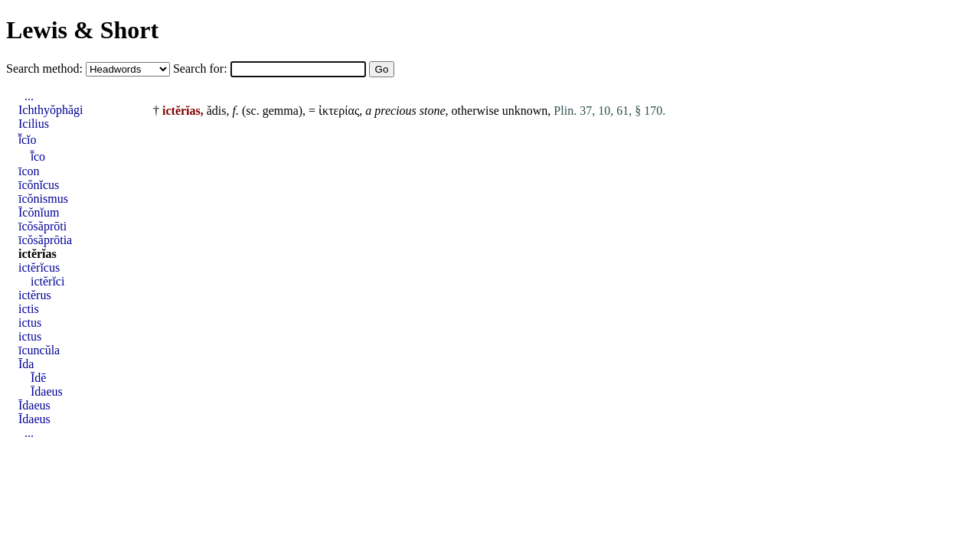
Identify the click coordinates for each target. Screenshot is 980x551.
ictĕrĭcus (39, 267)
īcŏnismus (43, 199)
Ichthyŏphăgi (51, 110)
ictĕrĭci (47, 281)
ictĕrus (35, 295)
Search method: (46, 68)
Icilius (34, 124)
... (29, 96)
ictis (29, 309)
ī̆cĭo (28, 140)
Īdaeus (47, 391)
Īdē (38, 378)
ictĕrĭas (38, 254)
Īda (26, 364)
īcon (29, 171)
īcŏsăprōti (42, 226)
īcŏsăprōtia (45, 240)
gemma (281, 111)
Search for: (202, 68)
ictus (30, 323)
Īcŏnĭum (39, 212)
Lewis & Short (82, 30)
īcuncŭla (39, 350)
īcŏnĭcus (39, 185)
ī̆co (38, 156)
